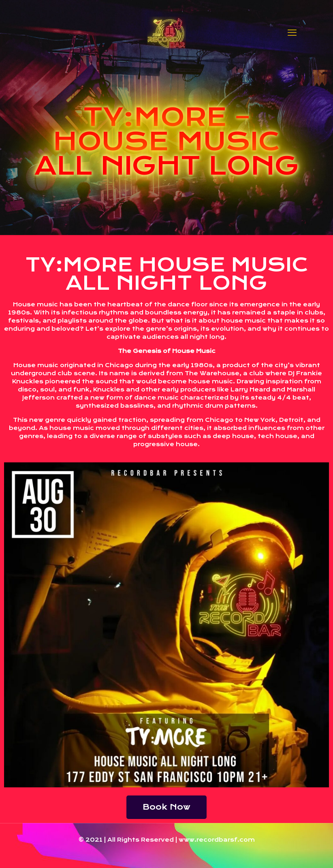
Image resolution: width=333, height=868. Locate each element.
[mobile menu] (292, 32)
